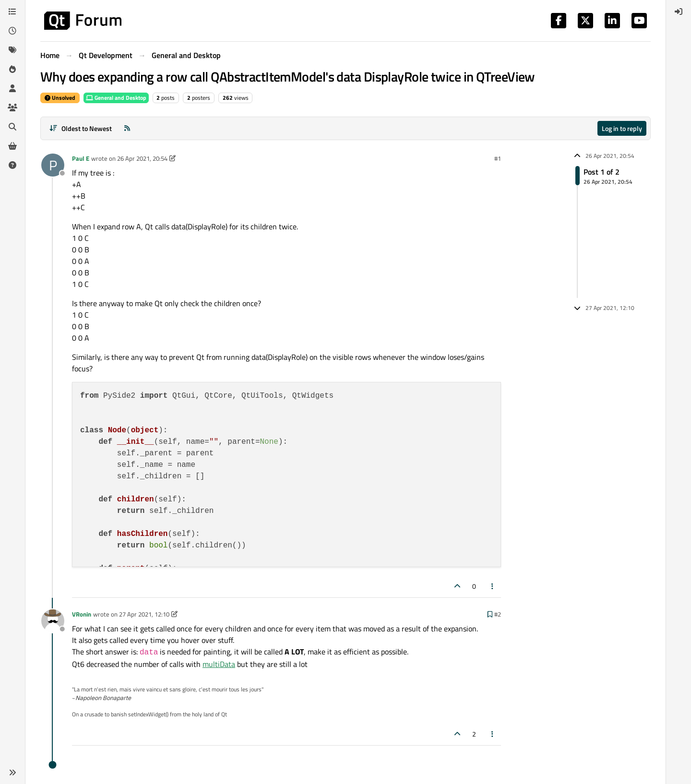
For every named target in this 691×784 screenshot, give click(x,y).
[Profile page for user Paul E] (53, 165)
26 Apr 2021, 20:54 (142, 158)
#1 (498, 158)
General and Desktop (116, 98)
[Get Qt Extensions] (12, 146)
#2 (498, 614)
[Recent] (12, 31)
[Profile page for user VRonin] (53, 621)
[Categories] (12, 12)
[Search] (12, 127)
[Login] (679, 12)
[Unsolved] (12, 165)
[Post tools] (493, 586)
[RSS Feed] (127, 128)
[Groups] (12, 107)
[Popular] (12, 69)
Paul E (81, 158)
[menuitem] (679, 12)
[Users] (12, 88)
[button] (12, 772)
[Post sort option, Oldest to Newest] (80, 128)
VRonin (82, 614)
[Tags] (12, 50)
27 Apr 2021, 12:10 (144, 614)
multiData (219, 664)
